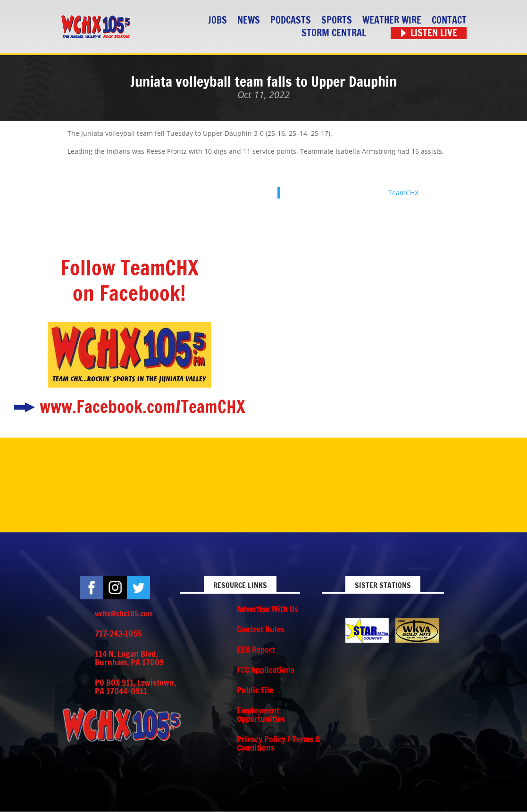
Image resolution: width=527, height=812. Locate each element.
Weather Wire (392, 21)
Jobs (217, 21)
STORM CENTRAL (334, 33)
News (249, 21)
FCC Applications (266, 670)
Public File (255, 690)
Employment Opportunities (261, 714)
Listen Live (434, 33)
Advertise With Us (268, 609)
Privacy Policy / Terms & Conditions (279, 743)
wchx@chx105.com (124, 613)
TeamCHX (403, 193)
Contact (449, 21)
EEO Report (256, 649)
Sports (337, 21)
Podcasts (291, 21)
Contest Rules (261, 629)
